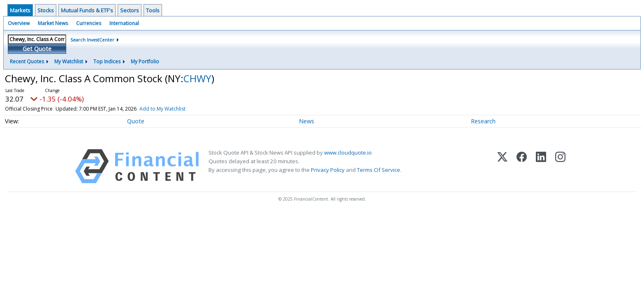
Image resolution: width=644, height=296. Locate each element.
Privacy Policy (328, 170)
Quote (136, 121)
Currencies (89, 23)
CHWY (197, 78)
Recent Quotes (27, 61)
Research (483, 121)
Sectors (130, 10)
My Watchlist (69, 61)
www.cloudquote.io (348, 153)
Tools (153, 10)
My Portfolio (145, 61)
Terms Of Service (379, 170)
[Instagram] (560, 166)
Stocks (46, 10)
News (307, 121)
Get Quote (37, 49)
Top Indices (107, 61)
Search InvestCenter (92, 40)
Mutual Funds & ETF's (87, 10)
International (124, 23)
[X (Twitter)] (502, 166)
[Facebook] (522, 166)
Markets (20, 10)
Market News (53, 23)
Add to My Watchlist (162, 109)
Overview (19, 23)
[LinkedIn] (541, 166)
